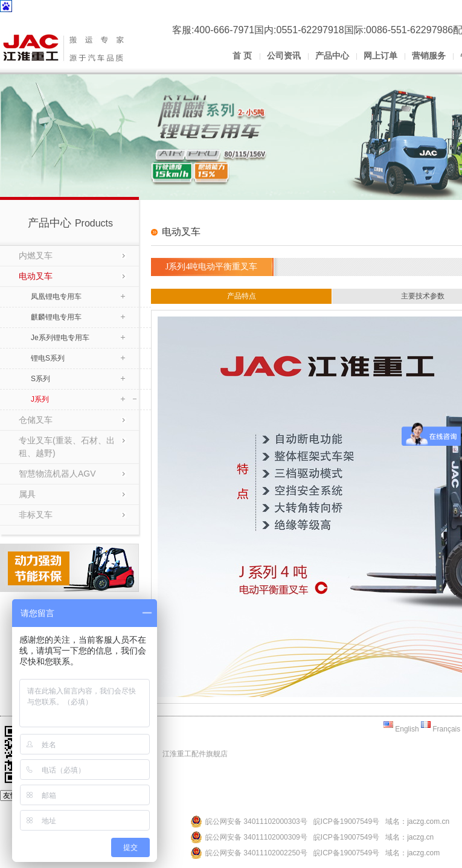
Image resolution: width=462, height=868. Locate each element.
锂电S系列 (48, 358)
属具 (27, 494)
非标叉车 (36, 515)
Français (441, 729)
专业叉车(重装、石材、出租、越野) (67, 447)
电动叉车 (36, 276)
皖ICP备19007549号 (346, 821)
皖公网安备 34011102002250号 (256, 853)
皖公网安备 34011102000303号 (256, 821)
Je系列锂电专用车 (60, 338)
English (401, 729)
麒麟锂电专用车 (56, 317)
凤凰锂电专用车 (56, 297)
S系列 (40, 379)
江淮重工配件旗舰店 (195, 754)
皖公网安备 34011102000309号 (256, 837)
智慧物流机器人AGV (57, 474)
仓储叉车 (36, 420)
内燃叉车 (36, 256)
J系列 (40, 399)
